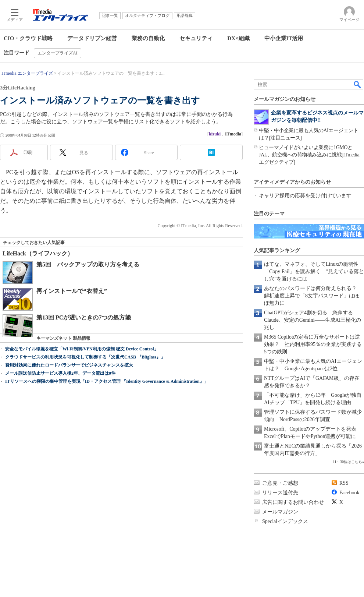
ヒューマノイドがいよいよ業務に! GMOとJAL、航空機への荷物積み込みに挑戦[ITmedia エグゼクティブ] (309, 155)
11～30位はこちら (347, 462)
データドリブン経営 (92, 38)
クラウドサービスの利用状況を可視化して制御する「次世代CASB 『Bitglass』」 (85, 357)
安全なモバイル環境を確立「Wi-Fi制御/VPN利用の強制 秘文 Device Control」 (82, 349)
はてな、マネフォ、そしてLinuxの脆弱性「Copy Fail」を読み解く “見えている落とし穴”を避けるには (314, 271)
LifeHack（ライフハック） (38, 253)
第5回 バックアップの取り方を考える (88, 264)
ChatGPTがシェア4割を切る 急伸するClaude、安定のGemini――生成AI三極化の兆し (313, 320)
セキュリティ (196, 38)
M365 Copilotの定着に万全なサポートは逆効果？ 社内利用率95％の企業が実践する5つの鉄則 (313, 344)
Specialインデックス (285, 521)
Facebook (349, 493)
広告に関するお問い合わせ (293, 502)
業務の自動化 (148, 38)
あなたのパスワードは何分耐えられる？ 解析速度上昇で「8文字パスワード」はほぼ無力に (313, 296)
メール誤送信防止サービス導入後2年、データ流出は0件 (60, 373)
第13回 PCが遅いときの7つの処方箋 (84, 317)
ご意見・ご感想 (280, 483)
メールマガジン (280, 512)
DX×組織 (238, 38)
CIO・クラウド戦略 (28, 38)
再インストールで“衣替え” (72, 291)
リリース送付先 (280, 493)
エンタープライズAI (58, 53)
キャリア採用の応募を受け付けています (305, 196)
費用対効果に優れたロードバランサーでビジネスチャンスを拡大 (69, 365)
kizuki (215, 134)
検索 (358, 84)
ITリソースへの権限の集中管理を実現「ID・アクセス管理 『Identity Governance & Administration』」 (107, 381)
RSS (344, 483)
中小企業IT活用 (284, 38)
